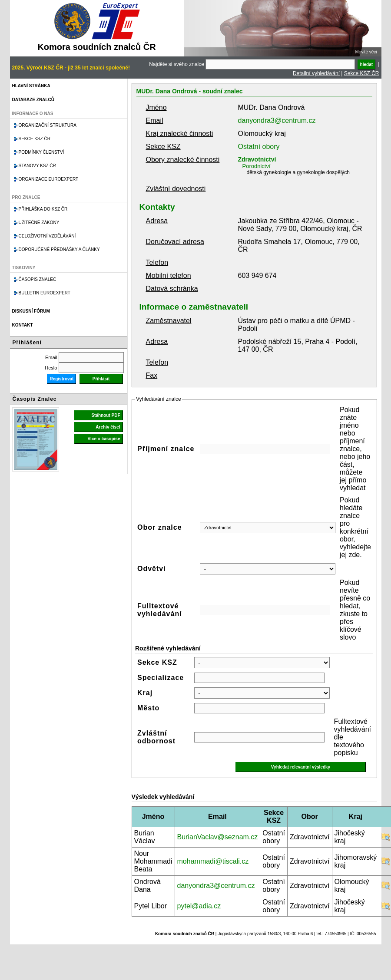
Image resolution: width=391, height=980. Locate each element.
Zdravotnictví (257, 159)
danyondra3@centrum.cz (277, 120)
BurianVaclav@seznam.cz (218, 837)
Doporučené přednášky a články (59, 249)
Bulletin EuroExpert (45, 293)
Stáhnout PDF (106, 415)
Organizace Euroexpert (49, 179)
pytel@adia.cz (199, 906)
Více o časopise (104, 439)
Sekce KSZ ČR (362, 73)
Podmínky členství (41, 152)
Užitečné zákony (39, 223)
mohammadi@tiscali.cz (213, 861)
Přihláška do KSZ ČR (43, 209)
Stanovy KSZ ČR (37, 166)
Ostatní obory (259, 147)
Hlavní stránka (31, 86)
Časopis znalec (38, 279)
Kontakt (23, 325)
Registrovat (61, 379)
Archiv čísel (108, 427)
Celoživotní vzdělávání (47, 236)
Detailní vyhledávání (316, 73)
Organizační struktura (48, 125)
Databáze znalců (33, 100)
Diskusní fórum (31, 311)
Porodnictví (257, 166)
